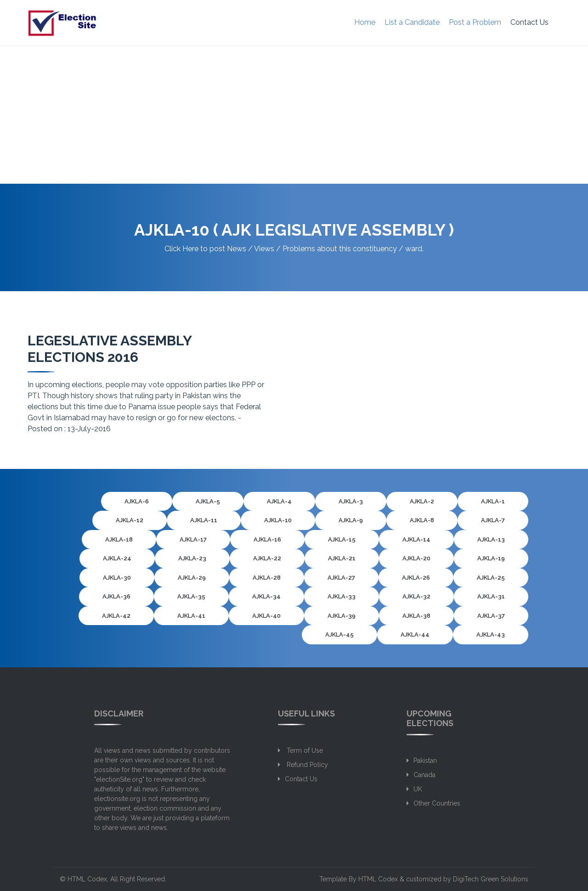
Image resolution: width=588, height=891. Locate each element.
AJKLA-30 (117, 578)
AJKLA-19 (491, 558)
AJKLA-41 (191, 616)
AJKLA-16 (267, 539)
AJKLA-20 (416, 558)
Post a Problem (475, 22)
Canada (424, 775)
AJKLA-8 (422, 520)
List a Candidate (412, 22)
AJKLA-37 (491, 616)
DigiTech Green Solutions (491, 879)
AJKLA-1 (493, 501)
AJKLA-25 (491, 578)
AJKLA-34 (266, 596)
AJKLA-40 (266, 616)
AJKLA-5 (208, 501)
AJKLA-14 (416, 539)
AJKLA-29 (192, 578)
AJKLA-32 (416, 596)
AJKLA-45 (339, 634)
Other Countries (437, 803)
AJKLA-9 (351, 520)
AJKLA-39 (342, 616)
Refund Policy (306, 765)
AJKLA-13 (491, 539)
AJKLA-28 (267, 578)
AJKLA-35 (191, 596)
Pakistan (425, 761)
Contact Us (529, 22)
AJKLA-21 (342, 558)
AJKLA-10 (278, 520)
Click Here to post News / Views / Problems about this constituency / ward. (294, 249)
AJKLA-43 (491, 634)
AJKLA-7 (493, 520)
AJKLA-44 (415, 634)
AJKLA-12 (130, 520)
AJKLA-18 (119, 539)
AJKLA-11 (204, 520)
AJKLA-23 (192, 558)
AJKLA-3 (351, 501)
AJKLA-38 (416, 616)
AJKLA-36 (116, 596)
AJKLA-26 (416, 578)
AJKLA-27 (341, 578)
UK (418, 789)
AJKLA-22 (267, 558)
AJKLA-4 (279, 501)
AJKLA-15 (342, 539)
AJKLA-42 (116, 616)
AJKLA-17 (193, 539)
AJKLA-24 (117, 558)
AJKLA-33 (342, 596)
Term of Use (304, 750)
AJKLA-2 (422, 501)
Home (365, 22)
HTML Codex (87, 879)
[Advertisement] (294, 115)
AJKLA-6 (137, 501)
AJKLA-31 (491, 596)
